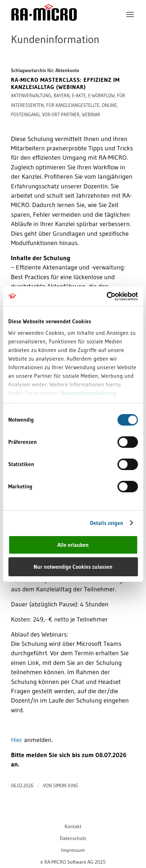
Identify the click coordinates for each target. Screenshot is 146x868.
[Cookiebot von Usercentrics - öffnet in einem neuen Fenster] (106, 296)
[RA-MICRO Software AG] (61, 28)
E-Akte (79, 96)
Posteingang (25, 115)
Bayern (62, 96)
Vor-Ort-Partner (61, 115)
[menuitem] (130, 14)
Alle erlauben (73, 545)
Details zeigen (107, 523)
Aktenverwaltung (31, 96)
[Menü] (130, 14)
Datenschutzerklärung (88, 393)
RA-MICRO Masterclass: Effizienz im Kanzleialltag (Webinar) (65, 83)
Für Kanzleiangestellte (73, 105)
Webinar (91, 115)
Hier (17, 740)
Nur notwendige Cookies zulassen (73, 567)
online (109, 105)
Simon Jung (66, 785)
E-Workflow (102, 96)
